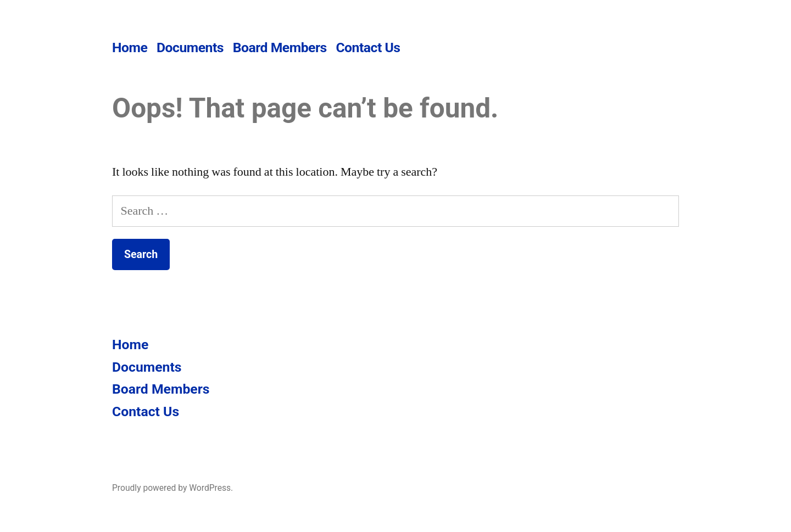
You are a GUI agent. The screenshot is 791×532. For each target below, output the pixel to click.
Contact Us (368, 47)
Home (130, 47)
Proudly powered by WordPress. (172, 488)
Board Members (280, 47)
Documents (190, 47)
